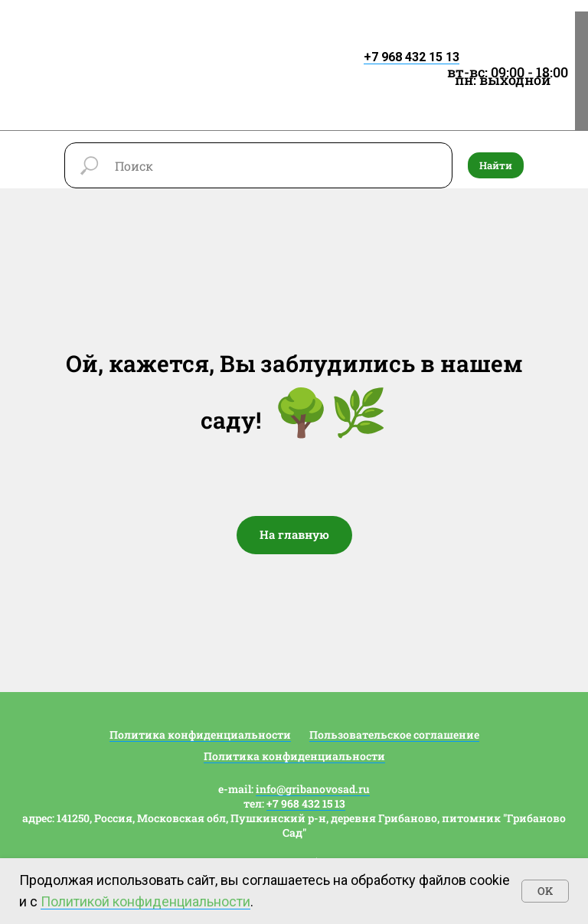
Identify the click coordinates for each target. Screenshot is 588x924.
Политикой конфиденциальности (145, 901)
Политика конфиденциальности (200, 735)
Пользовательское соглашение (394, 735)
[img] (159, 44)
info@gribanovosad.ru (313, 789)
